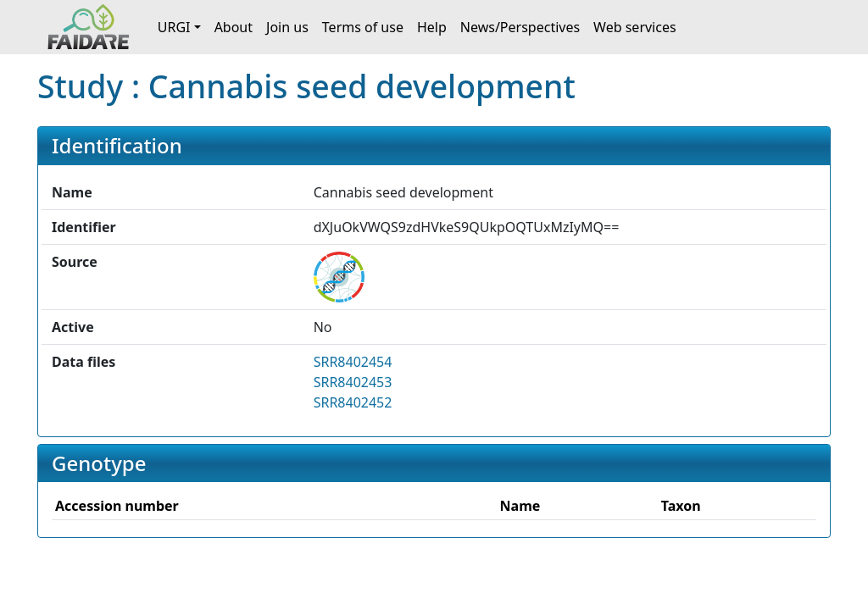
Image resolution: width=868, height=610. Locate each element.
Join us (287, 27)
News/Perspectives (520, 27)
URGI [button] (174, 27)
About (234, 27)
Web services (635, 27)
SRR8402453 (353, 382)
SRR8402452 (353, 402)
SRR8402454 (353, 362)
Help (432, 27)
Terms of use (363, 27)
